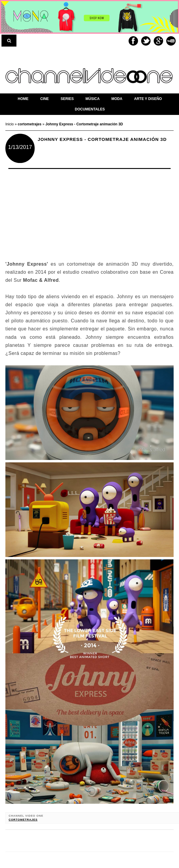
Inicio (10, 124)
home (23, 99)
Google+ (158, 41)
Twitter (146, 41)
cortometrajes (23, 820)
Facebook (133, 41)
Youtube (171, 41)
